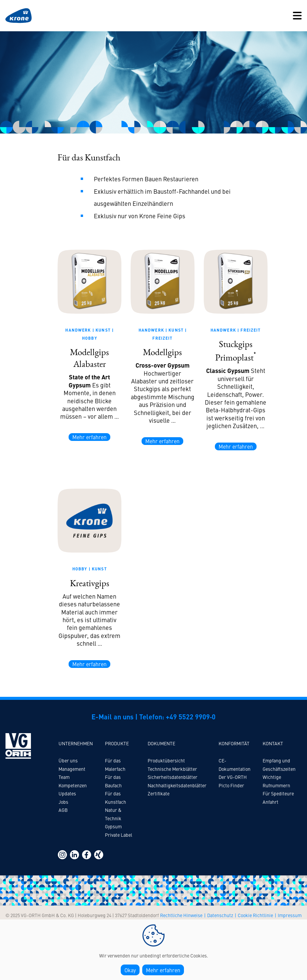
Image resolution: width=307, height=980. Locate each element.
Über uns (68, 760)
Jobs (63, 802)
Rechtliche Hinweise (181, 915)
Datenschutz (220, 915)
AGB (63, 810)
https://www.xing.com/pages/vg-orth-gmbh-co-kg (99, 855)
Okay (130, 970)
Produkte (117, 743)
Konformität (234, 743)
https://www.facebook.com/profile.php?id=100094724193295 (87, 855)
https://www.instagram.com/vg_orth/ (62, 855)
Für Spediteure (278, 793)
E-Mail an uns (112, 717)
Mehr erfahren (89, 437)
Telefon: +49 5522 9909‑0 (178, 717)
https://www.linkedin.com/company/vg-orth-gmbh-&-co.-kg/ (74, 855)
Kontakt (273, 743)
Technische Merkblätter (172, 769)
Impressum (290, 915)
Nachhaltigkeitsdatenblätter (177, 785)
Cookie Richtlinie (255, 915)
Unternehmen (76, 743)
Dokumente (161, 743)
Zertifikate (159, 793)
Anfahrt (271, 802)
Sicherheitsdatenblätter (172, 777)
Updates (67, 793)
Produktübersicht (166, 760)
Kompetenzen (73, 785)
